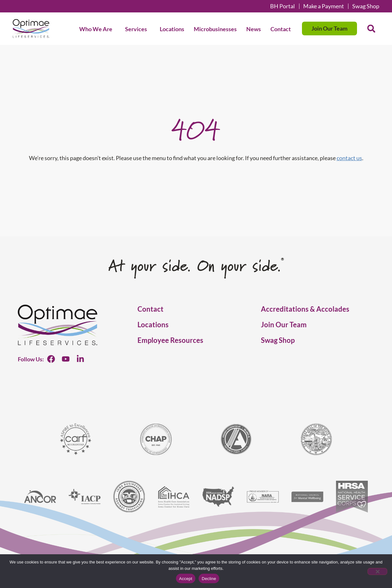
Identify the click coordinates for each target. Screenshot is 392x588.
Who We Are (97, 29)
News (254, 29)
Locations (172, 29)
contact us (349, 158)
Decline (209, 579)
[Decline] (377, 571)
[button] (371, 29)
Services (138, 29)
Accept (186, 579)
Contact (281, 29)
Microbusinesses (215, 29)
